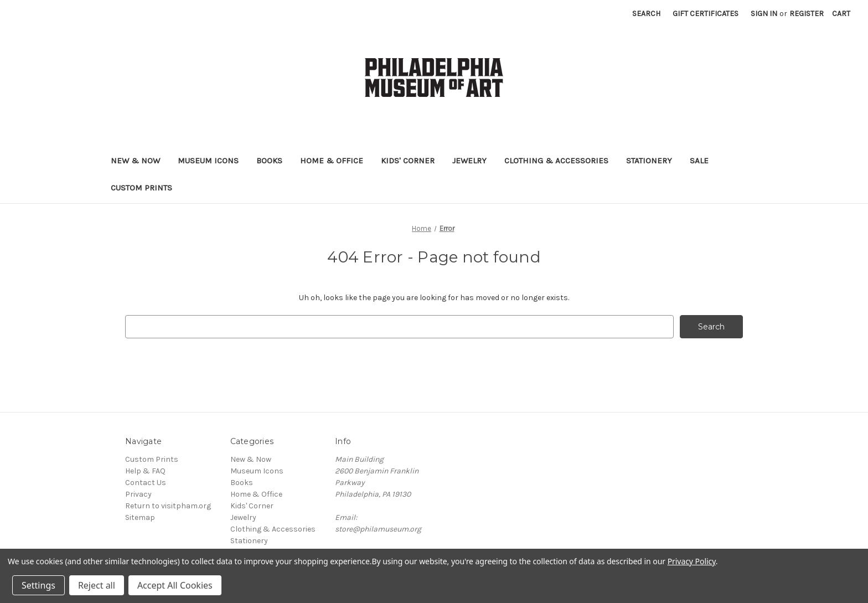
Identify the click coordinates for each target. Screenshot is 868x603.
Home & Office (332, 161)
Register (807, 14)
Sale (699, 161)
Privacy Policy (692, 561)
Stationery (649, 161)
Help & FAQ (145, 471)
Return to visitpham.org (168, 506)
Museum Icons (208, 161)
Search (646, 14)
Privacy (138, 494)
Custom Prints (141, 188)
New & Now (135, 161)
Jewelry (469, 161)
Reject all (97, 585)
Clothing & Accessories (556, 161)
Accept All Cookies (175, 585)
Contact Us (146, 483)
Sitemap (140, 517)
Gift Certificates (706, 14)
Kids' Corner (408, 161)
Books (269, 161)
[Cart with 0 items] (841, 14)
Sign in (764, 14)
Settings (38, 585)
